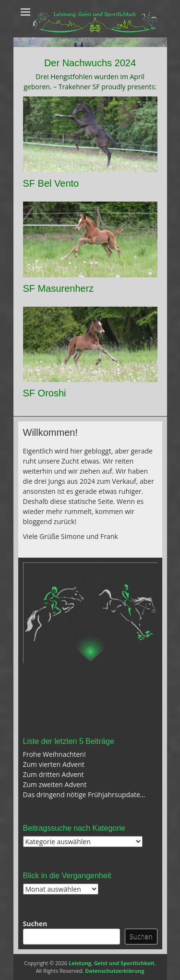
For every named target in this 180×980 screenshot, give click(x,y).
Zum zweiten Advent (55, 784)
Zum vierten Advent (54, 764)
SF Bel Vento (51, 183)
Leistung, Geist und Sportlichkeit (112, 963)
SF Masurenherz (59, 288)
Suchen (35, 924)
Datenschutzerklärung (114, 971)
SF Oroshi (45, 393)
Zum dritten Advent (54, 774)
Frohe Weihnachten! (54, 754)
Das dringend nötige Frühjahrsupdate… (84, 795)
